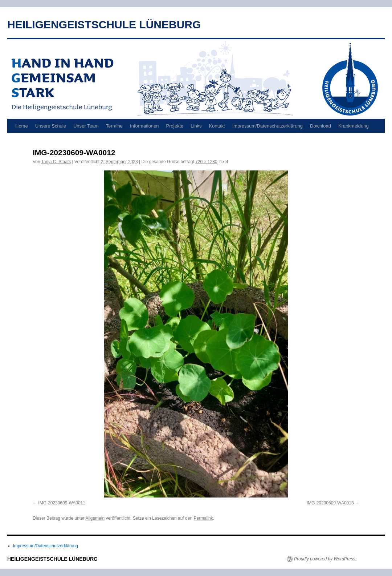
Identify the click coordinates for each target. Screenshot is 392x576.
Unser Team (86, 126)
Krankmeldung (354, 126)
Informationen (144, 126)
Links (196, 126)
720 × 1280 (206, 162)
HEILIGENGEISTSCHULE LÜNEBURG (104, 25)
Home (22, 126)
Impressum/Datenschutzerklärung (268, 126)
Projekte (175, 126)
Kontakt (217, 126)
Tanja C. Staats (56, 162)
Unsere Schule (51, 126)
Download (320, 126)
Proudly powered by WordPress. (325, 559)
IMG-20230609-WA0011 (62, 503)
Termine (114, 126)
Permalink (203, 518)
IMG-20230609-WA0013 (330, 503)
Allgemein (95, 518)
